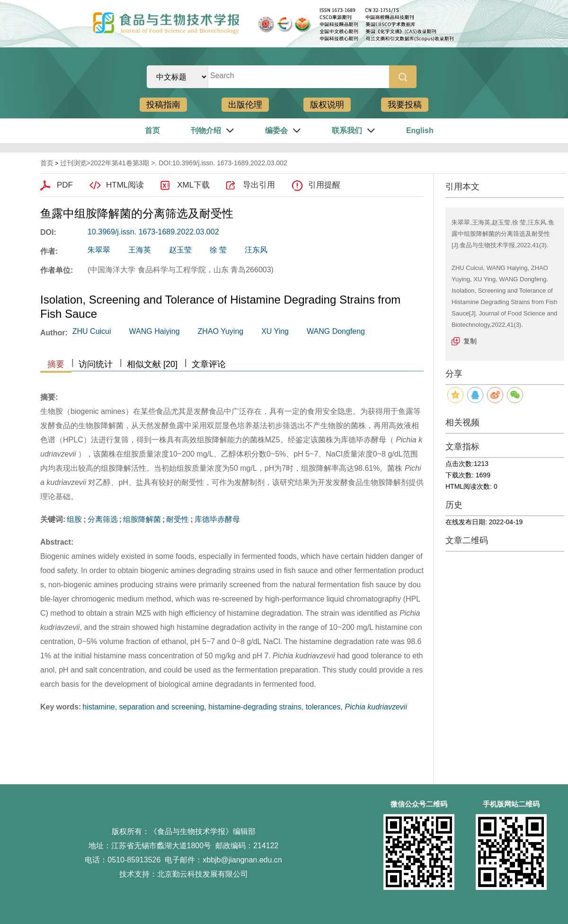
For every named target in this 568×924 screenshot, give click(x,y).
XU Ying (275, 331)
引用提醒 (324, 185)
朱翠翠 (99, 250)
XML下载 (193, 185)
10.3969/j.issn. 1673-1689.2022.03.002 (153, 232)
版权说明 (327, 105)
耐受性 (177, 519)
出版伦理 (245, 105)
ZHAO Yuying (221, 331)
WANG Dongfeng (336, 331)
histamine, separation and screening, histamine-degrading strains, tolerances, (245, 707)
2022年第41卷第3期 (120, 163)
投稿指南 (163, 105)
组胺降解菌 (142, 519)
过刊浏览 (73, 163)
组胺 (74, 519)
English (420, 130)
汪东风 (256, 250)
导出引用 (259, 185)
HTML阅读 (125, 185)
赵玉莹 (180, 250)
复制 (470, 341)
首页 (152, 130)
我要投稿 (405, 105)
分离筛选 (103, 519)
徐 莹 (218, 250)
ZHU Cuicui (92, 331)
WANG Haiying (155, 331)
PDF (65, 185)
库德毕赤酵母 (217, 519)
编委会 (276, 130)
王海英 (140, 250)
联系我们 (347, 130)
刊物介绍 (206, 130)
